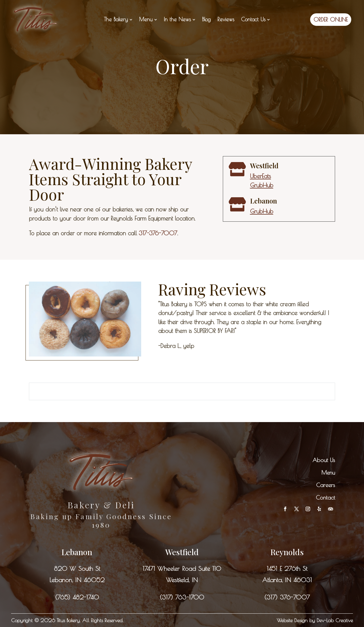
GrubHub (262, 185)
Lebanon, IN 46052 (77, 580)
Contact (325, 497)
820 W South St (77, 569)
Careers (326, 485)
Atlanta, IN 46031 (287, 580)
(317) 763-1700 (182, 597)
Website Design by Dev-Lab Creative (315, 620)
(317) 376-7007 (287, 597)
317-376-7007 (158, 233)
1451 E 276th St (287, 569)
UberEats (261, 176)
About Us (324, 460)
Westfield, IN (182, 580)
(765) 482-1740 (77, 597)
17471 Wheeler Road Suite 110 (182, 569)
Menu (328, 472)
